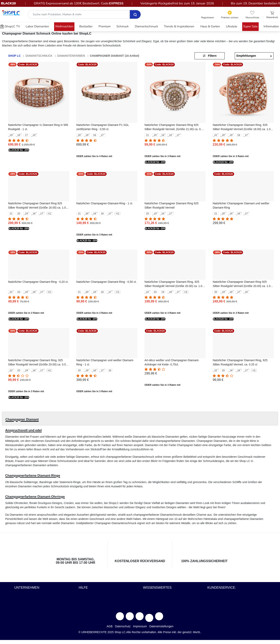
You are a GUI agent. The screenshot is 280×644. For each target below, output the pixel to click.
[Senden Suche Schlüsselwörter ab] (135, 14)
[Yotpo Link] (230, 15)
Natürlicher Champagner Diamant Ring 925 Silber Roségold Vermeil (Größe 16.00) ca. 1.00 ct (38, 206)
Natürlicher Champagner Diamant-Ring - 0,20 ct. (38, 282)
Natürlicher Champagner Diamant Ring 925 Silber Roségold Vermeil (171, 205)
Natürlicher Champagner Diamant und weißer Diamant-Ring (241, 205)
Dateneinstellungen (161, 626)
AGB (110, 626)
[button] (208, 15)
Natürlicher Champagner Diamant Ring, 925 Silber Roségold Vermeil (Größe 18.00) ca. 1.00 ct (242, 127)
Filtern (209, 56)
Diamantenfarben (71, 56)
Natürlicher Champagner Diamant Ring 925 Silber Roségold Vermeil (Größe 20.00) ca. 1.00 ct (242, 284)
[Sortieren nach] (254, 56)
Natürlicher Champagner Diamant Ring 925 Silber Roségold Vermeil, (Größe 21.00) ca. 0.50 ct (174, 127)
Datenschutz (123, 626)
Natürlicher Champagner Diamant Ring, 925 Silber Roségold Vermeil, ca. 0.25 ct (240, 362)
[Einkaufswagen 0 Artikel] (272, 15)
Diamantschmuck (39, 56)
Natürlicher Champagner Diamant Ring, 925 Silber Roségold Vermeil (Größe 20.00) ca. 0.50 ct (38, 363)
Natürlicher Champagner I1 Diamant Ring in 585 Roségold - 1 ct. (38, 127)
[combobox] (84, 14)
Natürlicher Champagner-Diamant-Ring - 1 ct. (105, 203)
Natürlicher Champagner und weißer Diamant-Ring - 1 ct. (105, 362)
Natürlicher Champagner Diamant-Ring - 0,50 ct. (106, 282)
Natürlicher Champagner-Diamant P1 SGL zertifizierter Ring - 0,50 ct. (103, 127)
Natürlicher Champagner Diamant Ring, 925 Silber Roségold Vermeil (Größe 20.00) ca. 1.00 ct (174, 284)
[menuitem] (10, 27)
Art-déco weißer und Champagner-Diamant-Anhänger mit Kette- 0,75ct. (172, 362)
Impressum (140, 626)
